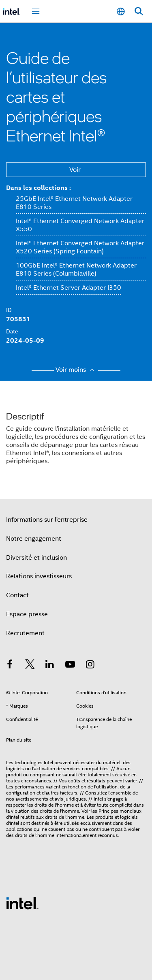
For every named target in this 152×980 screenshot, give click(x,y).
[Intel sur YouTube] (70, 666)
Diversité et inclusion (36, 558)
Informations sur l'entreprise (47, 520)
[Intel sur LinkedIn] (50, 666)
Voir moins (76, 370)
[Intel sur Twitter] (30, 666)
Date (12, 331)
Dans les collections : (39, 188)
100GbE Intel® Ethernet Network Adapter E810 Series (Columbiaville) (76, 270)
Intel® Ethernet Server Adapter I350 (69, 288)
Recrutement (25, 633)
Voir (75, 170)
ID (9, 310)
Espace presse (27, 614)
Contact (17, 595)
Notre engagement (34, 539)
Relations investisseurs (39, 576)
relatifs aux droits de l (43, 817)
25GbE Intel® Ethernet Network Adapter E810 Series (74, 203)
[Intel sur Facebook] (10, 666)
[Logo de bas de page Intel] (22, 903)
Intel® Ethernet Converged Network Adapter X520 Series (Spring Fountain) (80, 247)
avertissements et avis (39, 799)
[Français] (121, 12)
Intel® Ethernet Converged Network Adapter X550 (80, 225)
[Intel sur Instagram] (90, 666)
